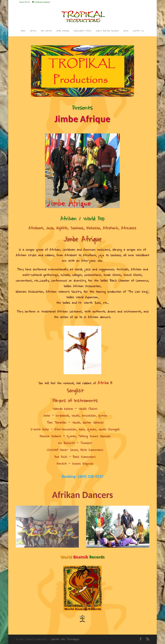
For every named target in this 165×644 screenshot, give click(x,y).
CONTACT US (138, 31)
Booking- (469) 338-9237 (82, 476)
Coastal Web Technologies (65, 639)
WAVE (126, 31)
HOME (23, 31)
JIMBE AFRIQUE (63, 31)
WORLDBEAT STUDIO (82, 31)
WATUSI (33, 31)
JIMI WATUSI (46, 31)
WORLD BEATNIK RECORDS (107, 31)
